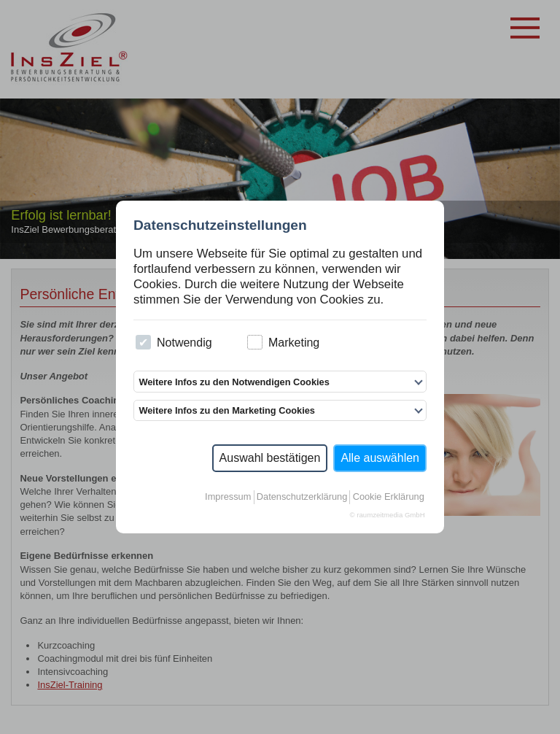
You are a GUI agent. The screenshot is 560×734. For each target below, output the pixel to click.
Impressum (228, 497)
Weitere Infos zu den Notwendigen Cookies (234, 382)
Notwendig (174, 343)
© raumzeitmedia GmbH (388, 515)
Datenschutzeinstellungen (220, 225)
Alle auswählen (380, 458)
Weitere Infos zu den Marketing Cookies (227, 410)
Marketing (283, 343)
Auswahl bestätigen (270, 458)
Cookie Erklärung (389, 497)
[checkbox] (143, 343)
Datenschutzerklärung (302, 497)
